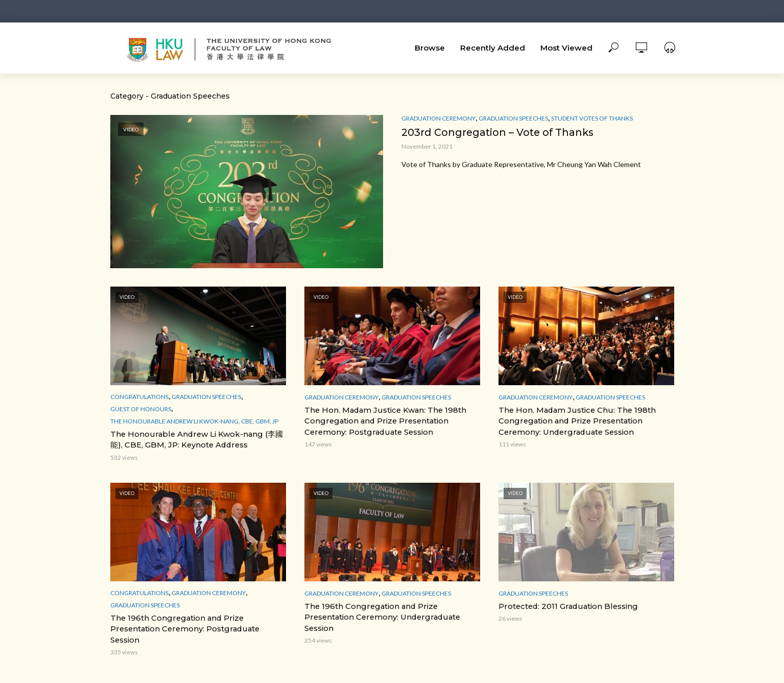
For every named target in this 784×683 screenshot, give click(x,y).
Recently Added (493, 48)
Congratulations (139, 397)
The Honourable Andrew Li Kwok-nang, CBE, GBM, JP (194, 421)
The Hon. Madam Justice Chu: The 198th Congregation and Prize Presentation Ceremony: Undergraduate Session (573, 420)
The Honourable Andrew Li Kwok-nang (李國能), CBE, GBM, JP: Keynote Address (197, 439)
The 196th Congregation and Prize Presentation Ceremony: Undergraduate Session (378, 615)
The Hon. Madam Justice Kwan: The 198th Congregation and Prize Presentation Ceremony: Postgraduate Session (382, 420)
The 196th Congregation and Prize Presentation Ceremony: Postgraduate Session (197, 622)
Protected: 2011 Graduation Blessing (565, 605)
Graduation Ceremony (438, 118)
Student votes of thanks (592, 118)
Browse (430, 48)
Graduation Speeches (513, 118)
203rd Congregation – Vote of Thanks (500, 132)
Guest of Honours (141, 409)
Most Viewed (566, 48)
